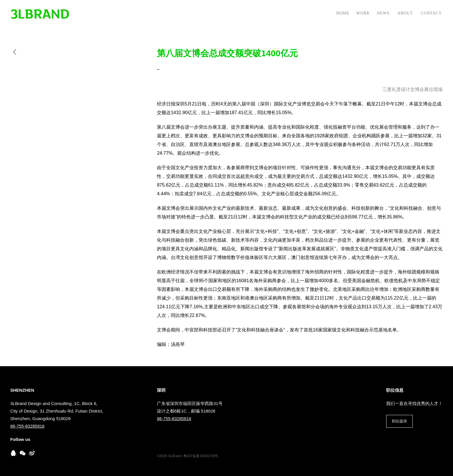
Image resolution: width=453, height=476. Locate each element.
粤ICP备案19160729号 (201, 456)
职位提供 (399, 421)
